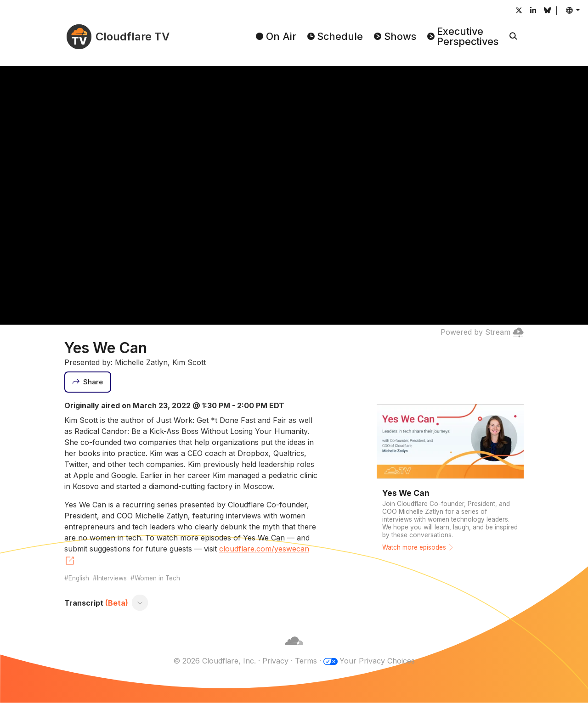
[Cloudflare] (294, 650)
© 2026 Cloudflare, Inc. (215, 661)
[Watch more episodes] (450, 479)
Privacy (275, 661)
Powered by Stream (482, 332)
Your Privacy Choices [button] (377, 661)
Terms (306, 661)
